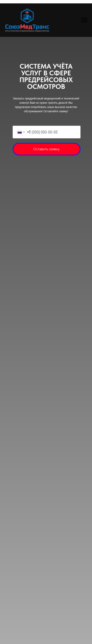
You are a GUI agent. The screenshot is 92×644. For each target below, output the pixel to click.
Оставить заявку (46, 149)
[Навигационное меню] (84, 20)
